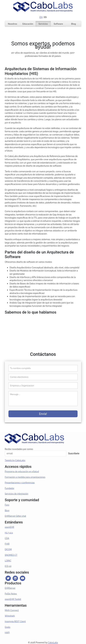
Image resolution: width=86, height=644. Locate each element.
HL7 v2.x (9, 533)
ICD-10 (8, 566)
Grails (7, 627)
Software (58, 24)
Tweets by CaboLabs (15, 460)
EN (41, 17)
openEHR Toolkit (13, 599)
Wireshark (10, 616)
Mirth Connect (12, 610)
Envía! (43, 414)
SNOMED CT (11, 555)
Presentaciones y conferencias (20, 483)
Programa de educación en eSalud (22, 471)
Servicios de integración (17, 494)
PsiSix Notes (11, 594)
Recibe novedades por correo (19, 449)
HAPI (7, 633)
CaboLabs (53, 642)
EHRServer (10, 588)
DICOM (8, 549)
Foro (7, 505)
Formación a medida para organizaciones (25, 477)
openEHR (9, 527)
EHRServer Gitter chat (15, 516)
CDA (7, 538)
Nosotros (12, 24)
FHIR (7, 544)
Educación (28, 24)
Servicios (43, 24)
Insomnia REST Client (15, 621)
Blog (74, 24)
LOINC (8, 561)
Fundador (9, 488)
